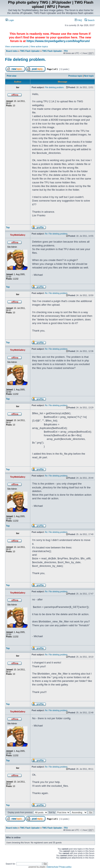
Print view (12, 76)
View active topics (39, 46)
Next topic (89, 76)
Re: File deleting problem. (56, 234)
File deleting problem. (25, 59)
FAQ (78, 20)
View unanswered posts (17, 46)
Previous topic (75, 76)
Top (8, 228)
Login (10, 20)
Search (89, 20)
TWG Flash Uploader (30, 51)
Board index (12, 51)
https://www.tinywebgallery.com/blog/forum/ (58, 41)
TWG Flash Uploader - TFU (55, 51)
